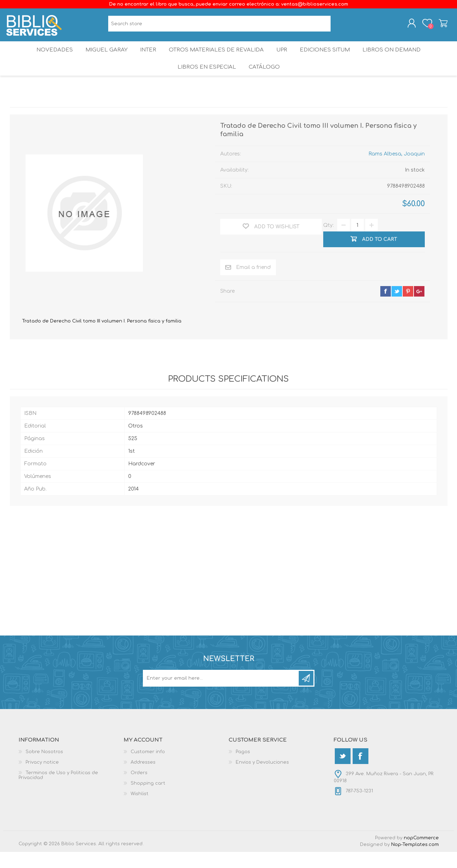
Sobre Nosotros (44, 768)
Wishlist (140, 810)
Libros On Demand (398, 58)
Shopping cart (440, 26)
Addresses (143, 778)
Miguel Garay (103, 58)
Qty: (328, 241)
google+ (419, 307)
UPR (283, 58)
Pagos (243, 768)
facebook (386, 307)
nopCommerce (421, 854)
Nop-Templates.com (415, 861)
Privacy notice (42, 778)
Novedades (49, 58)
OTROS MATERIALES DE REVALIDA (216, 58)
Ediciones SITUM (330, 58)
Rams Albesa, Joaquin (397, 170)
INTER (147, 58)
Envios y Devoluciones (262, 778)
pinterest (408, 307)
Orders (139, 789)
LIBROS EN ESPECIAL (205, 80)
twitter (397, 307)
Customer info (148, 768)
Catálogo (265, 80)
